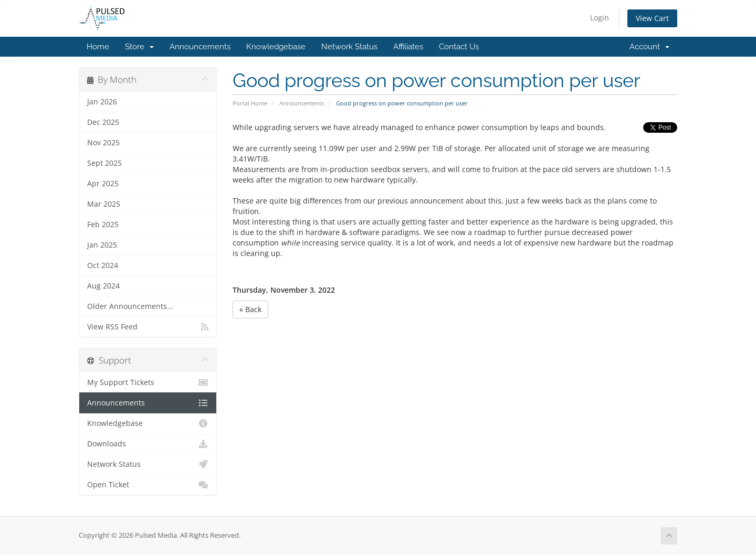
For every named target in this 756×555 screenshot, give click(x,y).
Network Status (349, 47)
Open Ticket (148, 485)
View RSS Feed (148, 327)
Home (98, 47)
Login (600, 18)
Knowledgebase (276, 47)
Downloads (148, 444)
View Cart (652, 18)
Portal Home (250, 103)
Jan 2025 (102, 245)
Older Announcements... (130, 306)
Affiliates (408, 47)
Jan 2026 (102, 102)
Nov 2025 (103, 143)
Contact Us (459, 47)
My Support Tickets (148, 382)
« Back (250, 309)
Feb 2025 (103, 225)
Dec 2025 (103, 122)
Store (139, 47)
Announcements (200, 47)
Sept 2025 (104, 163)
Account (649, 47)
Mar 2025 (104, 204)
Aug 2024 (103, 286)
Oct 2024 (103, 265)
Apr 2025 (103, 184)
